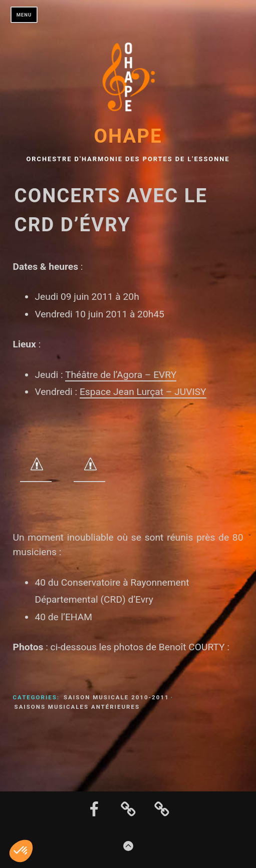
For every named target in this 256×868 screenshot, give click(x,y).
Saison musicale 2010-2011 (116, 697)
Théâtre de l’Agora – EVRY (121, 375)
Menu (24, 15)
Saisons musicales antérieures (77, 707)
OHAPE (128, 136)
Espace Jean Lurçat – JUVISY (143, 392)
